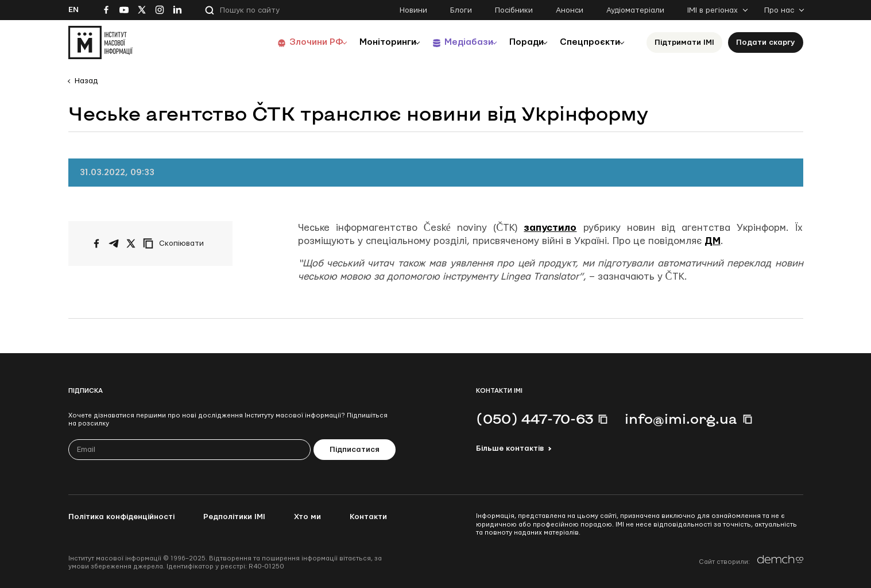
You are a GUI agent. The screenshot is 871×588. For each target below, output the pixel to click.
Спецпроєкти (587, 42)
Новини (413, 10)
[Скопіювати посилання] (176, 243)
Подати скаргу (766, 42)
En (73, 10)
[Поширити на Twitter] (131, 243)
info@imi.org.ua (681, 419)
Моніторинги (367, 42)
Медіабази (453, 42)
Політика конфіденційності (121, 517)
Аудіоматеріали (635, 10)
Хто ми (307, 517)
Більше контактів (510, 448)
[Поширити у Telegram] (114, 243)
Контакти (368, 517)
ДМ (713, 241)
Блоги (461, 10)
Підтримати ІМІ (684, 42)
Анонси (570, 10)
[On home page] (100, 42)
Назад (86, 81)
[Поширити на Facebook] (96, 243)
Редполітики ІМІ (234, 517)
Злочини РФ (290, 42)
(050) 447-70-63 (535, 419)
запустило (550, 228)
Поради (517, 42)
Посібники (514, 10)
